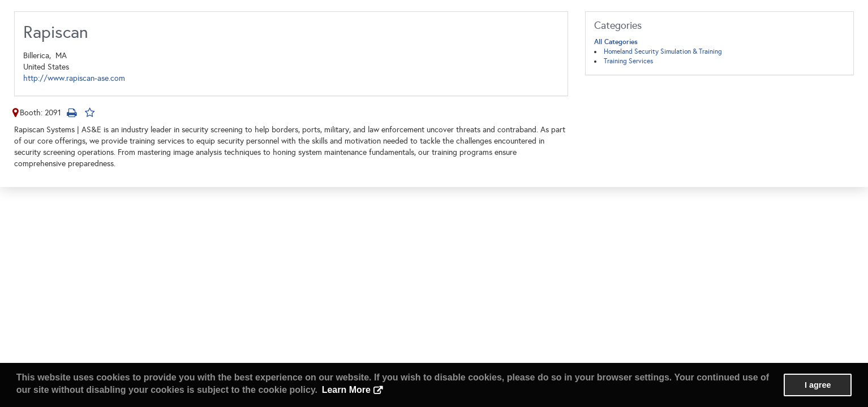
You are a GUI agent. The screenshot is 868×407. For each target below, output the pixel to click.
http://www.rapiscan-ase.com (74, 78)
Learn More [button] (346, 390)
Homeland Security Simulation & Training (663, 51)
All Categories (616, 42)
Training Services (628, 61)
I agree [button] (818, 385)
